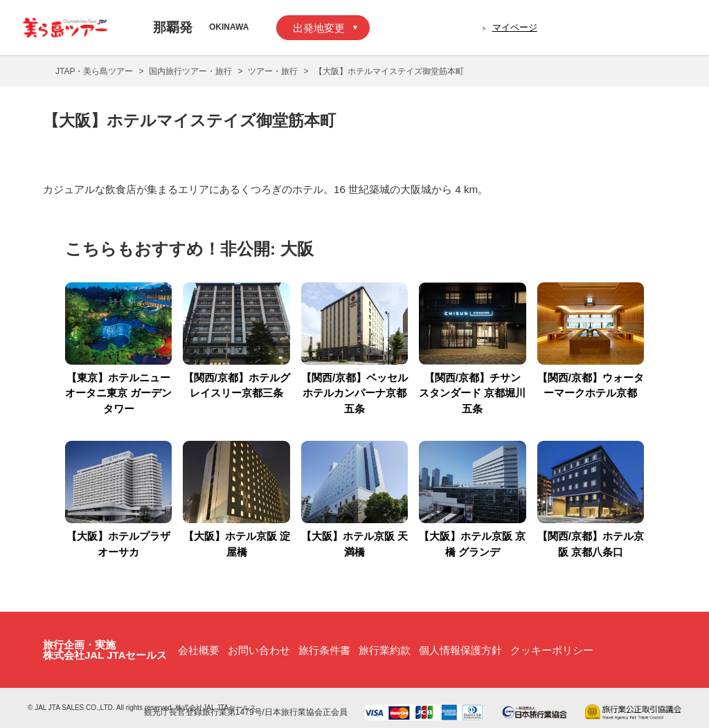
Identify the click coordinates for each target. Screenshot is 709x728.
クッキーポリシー (552, 650)
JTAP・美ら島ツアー (94, 71)
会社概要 (199, 650)
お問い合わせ (259, 650)
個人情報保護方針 (460, 650)
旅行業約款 (385, 650)
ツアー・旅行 (273, 71)
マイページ (515, 27)
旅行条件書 (324, 650)
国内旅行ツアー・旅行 (190, 71)
